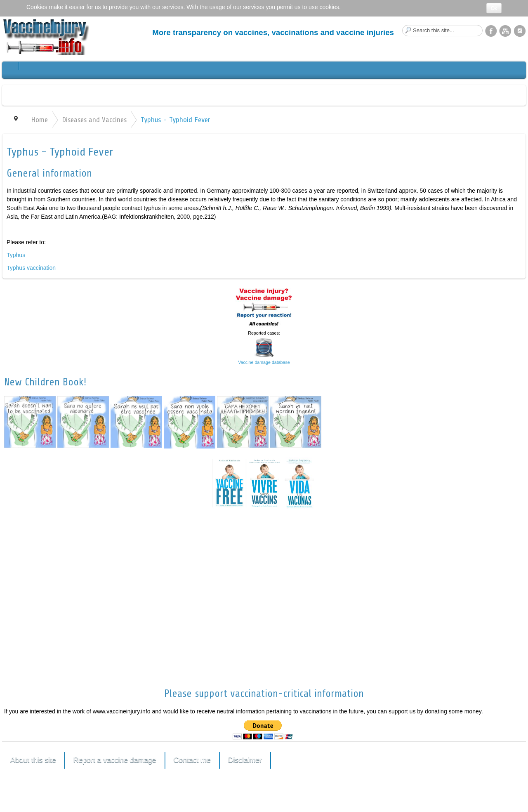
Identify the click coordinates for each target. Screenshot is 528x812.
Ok (494, 8)
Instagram (520, 31)
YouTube (505, 31)
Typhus (16, 255)
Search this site (402, 25)
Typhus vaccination (31, 268)
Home (39, 120)
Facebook (491, 31)
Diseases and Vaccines (94, 120)
